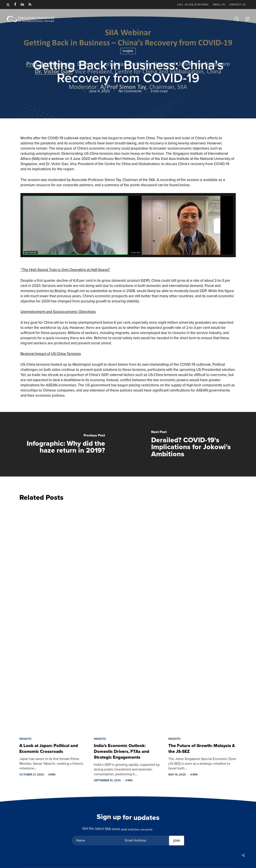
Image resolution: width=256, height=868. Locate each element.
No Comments (130, 91)
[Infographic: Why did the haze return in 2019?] (64, 444)
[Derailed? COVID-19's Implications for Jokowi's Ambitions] (192, 444)
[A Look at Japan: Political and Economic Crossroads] (53, 618)
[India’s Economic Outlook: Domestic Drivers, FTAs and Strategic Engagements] (128, 618)
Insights (128, 51)
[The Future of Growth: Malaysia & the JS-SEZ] (202, 618)
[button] (248, 19)
